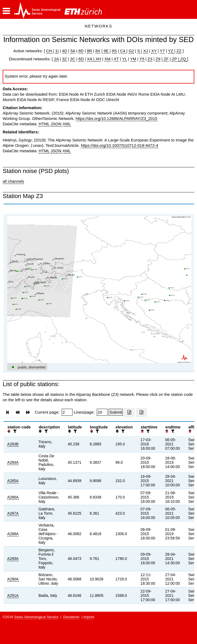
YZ (171, 51)
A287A (13, 513)
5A (73, 51)
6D (81, 59)
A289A (13, 559)
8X (98, 51)
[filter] (14, 431)
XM (107, 59)
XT (116, 59)
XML (67, 124)
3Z (64, 59)
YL (125, 59)
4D (65, 51)
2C (73, 59)
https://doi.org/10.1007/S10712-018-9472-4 (120, 145)
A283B (13, 444)
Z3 (150, 59)
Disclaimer (72, 617)
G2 (131, 51)
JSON (56, 124)
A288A (13, 534)
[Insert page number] (67, 412)
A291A (13, 595)
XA (90, 59)
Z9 (158, 59)
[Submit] (116, 412)
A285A (13, 481)
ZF (166, 59)
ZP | (175, 59)
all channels (13, 181)
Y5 (142, 59)
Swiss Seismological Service (36, 617)
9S (114, 51)
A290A (13, 579)
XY (154, 51)
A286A (13, 497)
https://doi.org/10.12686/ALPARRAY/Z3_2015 (117, 118)
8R (89, 51)
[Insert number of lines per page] (102, 412)
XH (98, 59)
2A (56, 59)
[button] (6, 11)
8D (81, 51)
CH (50, 51)
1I (57, 51)
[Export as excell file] (129, 413)
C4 (123, 51)
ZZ (179, 51)
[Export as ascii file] (141, 413)
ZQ (183, 59)
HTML (44, 124)
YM (133, 59)
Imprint (89, 617)
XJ (146, 51)
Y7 (162, 51)
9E (106, 51)
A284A (13, 462)
